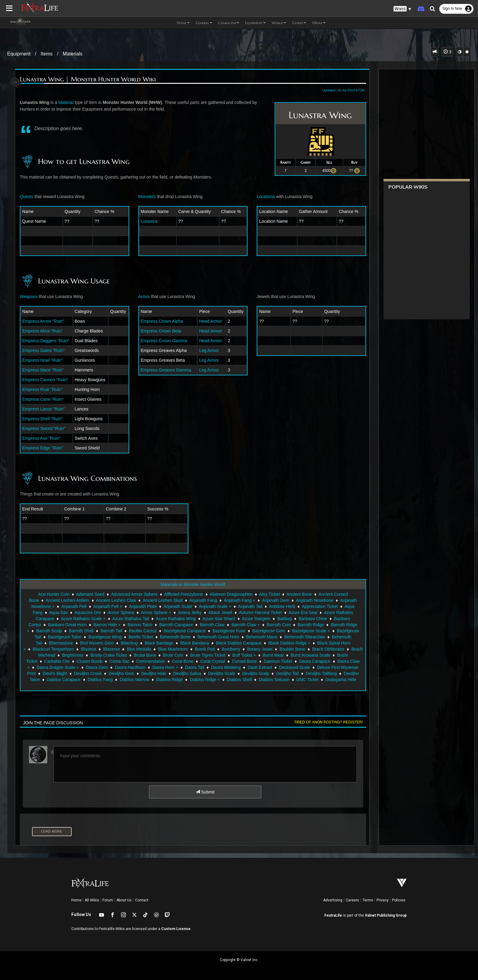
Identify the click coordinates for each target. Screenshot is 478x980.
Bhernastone (61, 643)
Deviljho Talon (102, 680)
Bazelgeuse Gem (268, 631)
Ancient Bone (299, 594)
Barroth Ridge (310, 625)
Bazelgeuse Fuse (229, 631)
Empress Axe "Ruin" (44, 438)
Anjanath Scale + (215, 606)
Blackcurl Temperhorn (72, 649)
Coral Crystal (251, 661)
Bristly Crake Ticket (143, 655)
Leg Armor (209, 350)
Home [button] (183, 23)
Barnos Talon (139, 625)
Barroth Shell (81, 631)
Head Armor (210, 321)
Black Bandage (159, 643)
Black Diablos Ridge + (289, 643)
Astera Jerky (189, 612)
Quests (30, 197)
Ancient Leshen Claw (116, 600)
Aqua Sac (58, 612)
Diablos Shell (314, 680)
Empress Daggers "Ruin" (49, 341)
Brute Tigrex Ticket (242, 655)
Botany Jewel (279, 649)
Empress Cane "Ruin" (46, 399)
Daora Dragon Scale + (112, 667)
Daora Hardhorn (184, 667)
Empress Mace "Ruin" (46, 370)
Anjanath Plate (143, 606)
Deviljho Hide (217, 673)
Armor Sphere (121, 612)
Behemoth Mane (261, 637)
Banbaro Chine (312, 619)
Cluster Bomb (128, 661)
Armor (145, 296)
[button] (402, 9)
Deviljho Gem (185, 673)
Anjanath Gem (275, 600)
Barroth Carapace (176, 625)
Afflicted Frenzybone (183, 594)
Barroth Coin (278, 625)
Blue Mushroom (192, 649)
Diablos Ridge (244, 680)
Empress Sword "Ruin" (47, 428)
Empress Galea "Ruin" (46, 350)
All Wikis (92, 900)
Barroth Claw (212, 625)
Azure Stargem (256, 619)
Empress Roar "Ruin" (45, 389)
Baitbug (284, 619)
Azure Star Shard (218, 619)
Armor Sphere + (156, 612)
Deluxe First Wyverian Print (74, 673)
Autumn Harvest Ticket (260, 612)
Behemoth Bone (175, 637)
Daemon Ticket (317, 661)
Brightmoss (107, 655)
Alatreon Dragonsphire (231, 594)
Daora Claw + (71, 667)
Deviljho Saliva (251, 673)
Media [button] (319, 23)
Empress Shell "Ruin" (46, 419)
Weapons (32, 296)
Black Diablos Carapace (238, 643)
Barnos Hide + (107, 625)
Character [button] (229, 23)
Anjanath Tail (250, 606)
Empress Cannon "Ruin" (48, 380)
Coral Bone (222, 661)
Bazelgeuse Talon (64, 637)
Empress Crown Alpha (163, 321)
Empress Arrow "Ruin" (46, 321)
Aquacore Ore (87, 612)
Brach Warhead (74, 655)
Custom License (176, 929)
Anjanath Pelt (73, 606)
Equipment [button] (255, 23)
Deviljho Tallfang (66, 680)
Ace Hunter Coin (54, 594)
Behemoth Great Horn (218, 637)
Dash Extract (314, 667)
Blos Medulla (158, 649)
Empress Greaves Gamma (167, 370)
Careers (352, 900)
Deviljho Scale (285, 673)
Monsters (148, 197)
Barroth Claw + (245, 625)
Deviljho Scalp (319, 673)
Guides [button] (299, 23)
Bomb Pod (224, 649)
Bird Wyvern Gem (96, 643)
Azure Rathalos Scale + (83, 619)
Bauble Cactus (143, 631)
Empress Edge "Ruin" (46, 448)
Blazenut (130, 649)
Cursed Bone (283, 661)
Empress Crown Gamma (165, 341)
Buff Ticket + (278, 655)
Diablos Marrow (210, 680)
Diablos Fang (175, 680)
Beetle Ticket (140, 637)
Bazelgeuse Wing (105, 637)
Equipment (19, 54)
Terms (368, 900)
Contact (142, 900)
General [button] (204, 23)
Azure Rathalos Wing (175, 619)
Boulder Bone (312, 649)
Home (76, 900)
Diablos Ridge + (280, 680)
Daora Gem (151, 667)
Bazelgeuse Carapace (184, 631)
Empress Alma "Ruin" (46, 331)
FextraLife (333, 915)
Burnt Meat (307, 655)
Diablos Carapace (139, 680)
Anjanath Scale (177, 606)
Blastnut (108, 649)
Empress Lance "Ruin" (47, 409)
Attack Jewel (220, 612)
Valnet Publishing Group (386, 915)
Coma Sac (158, 661)
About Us (124, 900)
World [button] (279, 23)
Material (69, 102)
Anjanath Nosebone (314, 600)
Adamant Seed (90, 594)
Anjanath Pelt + (107, 606)
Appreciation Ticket (319, 606)
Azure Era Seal (302, 612)
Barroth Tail (111, 631)
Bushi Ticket (64, 661)
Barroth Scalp (49, 631)
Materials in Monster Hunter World (192, 584)
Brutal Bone (179, 655)
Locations (264, 197)
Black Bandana (194, 643)
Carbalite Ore (96, 661)
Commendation (189, 661)
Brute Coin (207, 655)
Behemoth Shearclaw (304, 637)
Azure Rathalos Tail (130, 619)
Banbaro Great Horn (67, 625)
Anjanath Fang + (239, 600)
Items (46, 54)
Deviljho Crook (151, 673)
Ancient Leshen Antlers (67, 600)
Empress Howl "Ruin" (46, 360)
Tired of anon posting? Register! (325, 722)
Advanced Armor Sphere (134, 594)
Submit (205, 792)
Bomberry (250, 649)
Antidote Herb (282, 606)
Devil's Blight (119, 673)
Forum (108, 900)
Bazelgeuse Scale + (311, 631)
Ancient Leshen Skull (162, 600)
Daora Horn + (219, 667)
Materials (73, 54)
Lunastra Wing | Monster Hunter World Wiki (91, 79)
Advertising (333, 900)
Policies (399, 900)
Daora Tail (249, 667)
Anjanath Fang (203, 600)
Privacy (383, 900)
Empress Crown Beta (162, 331)
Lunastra (150, 221)
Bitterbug (129, 643)
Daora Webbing (280, 667)
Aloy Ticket (269, 594)
